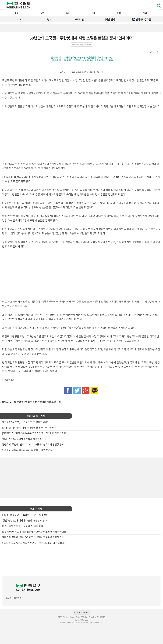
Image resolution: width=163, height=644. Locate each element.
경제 (49, 19)
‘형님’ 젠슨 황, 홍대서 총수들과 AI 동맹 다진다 (24, 439)
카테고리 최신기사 (36, 416)
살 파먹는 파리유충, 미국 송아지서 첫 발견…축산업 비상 (29, 428)
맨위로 (86, 612)
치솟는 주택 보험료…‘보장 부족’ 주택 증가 (23, 526)
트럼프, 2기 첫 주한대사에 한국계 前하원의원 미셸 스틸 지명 (31, 402)
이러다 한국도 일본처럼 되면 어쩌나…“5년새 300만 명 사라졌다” (34, 543)
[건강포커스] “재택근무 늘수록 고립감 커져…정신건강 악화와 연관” (35, 433)
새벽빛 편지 (109, 19)
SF (94, 13)
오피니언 (79, 19)
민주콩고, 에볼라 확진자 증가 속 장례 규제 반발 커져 (27, 450)
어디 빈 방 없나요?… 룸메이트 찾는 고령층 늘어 (25, 515)
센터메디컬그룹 (142, 19)
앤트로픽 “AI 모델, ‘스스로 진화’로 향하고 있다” (25, 422)
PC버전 (77, 612)
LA (17, 13)
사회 (19, 19)
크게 (152, 52)
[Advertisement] (81, 477)
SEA (119, 13)
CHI (145, 13)
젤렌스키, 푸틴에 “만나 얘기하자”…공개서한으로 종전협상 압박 (33, 444)
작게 (158, 52)
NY (42, 13)
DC (68, 13)
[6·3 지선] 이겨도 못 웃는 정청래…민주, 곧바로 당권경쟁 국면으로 (34, 532)
